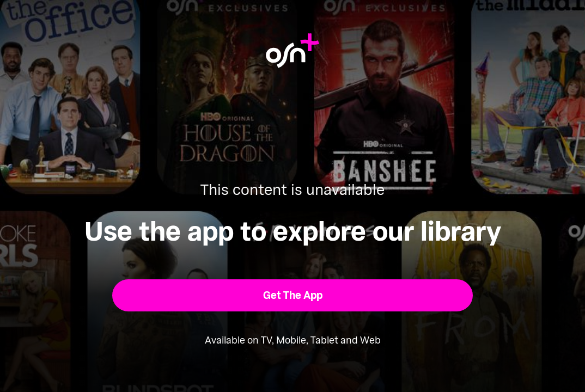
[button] (293, 295)
